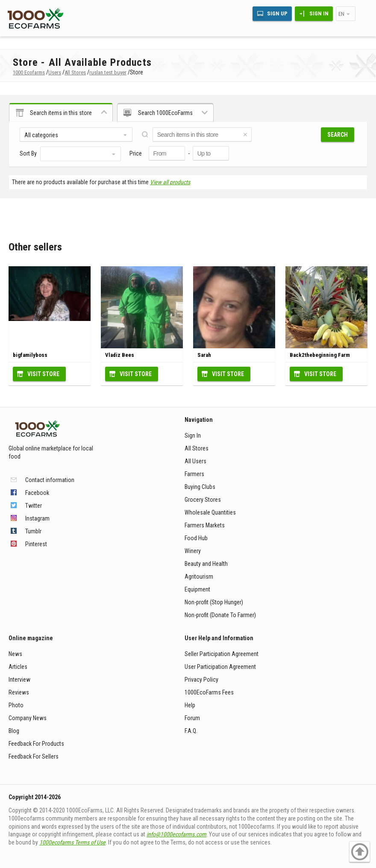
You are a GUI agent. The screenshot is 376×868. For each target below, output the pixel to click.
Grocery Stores (203, 500)
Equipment (197, 589)
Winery (193, 551)
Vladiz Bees (120, 355)
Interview (19, 680)
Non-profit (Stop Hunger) (214, 602)
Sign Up (277, 13)
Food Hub (196, 538)
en (341, 14)
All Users (195, 461)
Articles (18, 667)
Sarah (204, 355)
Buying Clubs (200, 487)
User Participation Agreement (220, 667)
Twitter (34, 506)
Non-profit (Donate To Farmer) (220, 615)
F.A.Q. (191, 731)
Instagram (37, 518)
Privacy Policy (201, 680)
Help (190, 705)
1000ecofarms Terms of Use (72, 842)
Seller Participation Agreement (222, 654)
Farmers (194, 474)
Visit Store (43, 374)
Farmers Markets (205, 525)
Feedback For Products (36, 744)
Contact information (50, 480)
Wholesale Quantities (210, 512)
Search (338, 135)
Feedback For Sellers (34, 756)
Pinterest (36, 544)
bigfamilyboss (30, 355)
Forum (192, 718)
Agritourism (199, 577)
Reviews (19, 692)
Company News (28, 718)
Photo (16, 705)
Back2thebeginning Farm (320, 355)
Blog (14, 731)
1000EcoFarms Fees (209, 692)
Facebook (37, 493)
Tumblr (33, 531)
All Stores (197, 448)
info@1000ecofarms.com (176, 834)
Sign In (319, 13)
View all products (170, 182)
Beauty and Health (206, 564)
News (15, 654)
